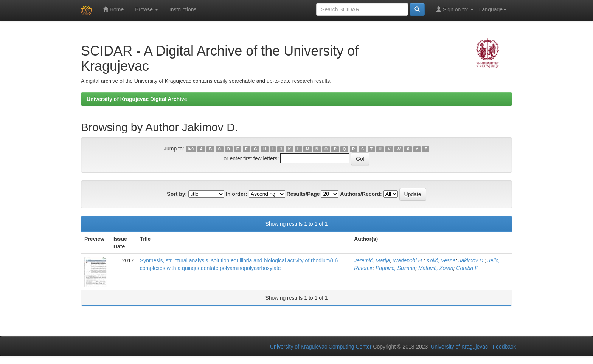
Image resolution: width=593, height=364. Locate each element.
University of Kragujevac (459, 347)
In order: (237, 194)
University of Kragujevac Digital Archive (137, 99)
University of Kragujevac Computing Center (321, 347)
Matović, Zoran (436, 268)
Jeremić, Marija (372, 260)
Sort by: (177, 194)
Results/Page (303, 194)
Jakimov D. (471, 260)
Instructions (183, 9)
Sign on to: (455, 9)
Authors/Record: (361, 194)
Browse (147, 9)
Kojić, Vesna (441, 260)
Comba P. (467, 268)
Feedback (504, 347)
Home (113, 9)
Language (493, 9)
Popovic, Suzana (395, 268)
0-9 (191, 149)
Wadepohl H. (408, 260)
